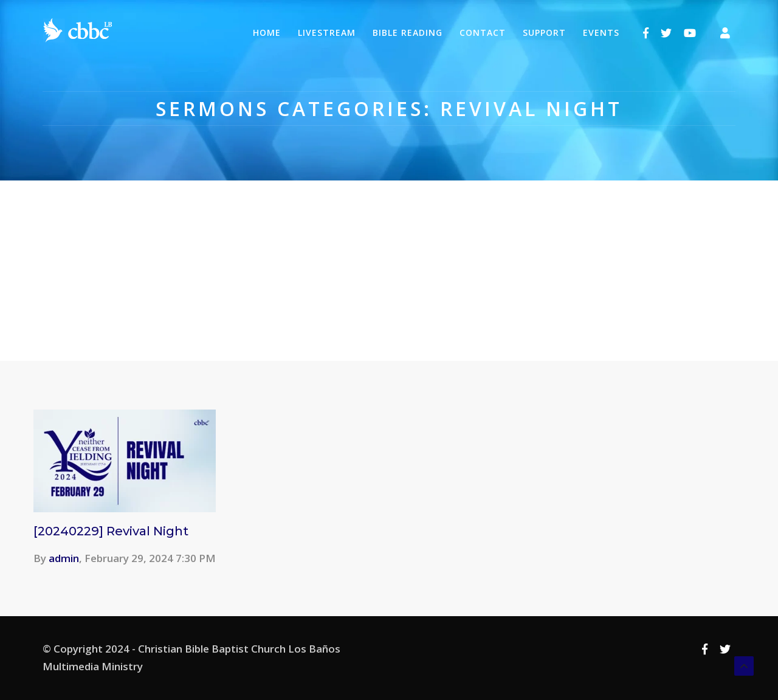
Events (601, 33)
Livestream (327, 33)
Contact (483, 33)
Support (544, 33)
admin (64, 558)
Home (267, 33)
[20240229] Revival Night (111, 531)
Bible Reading (408, 33)
